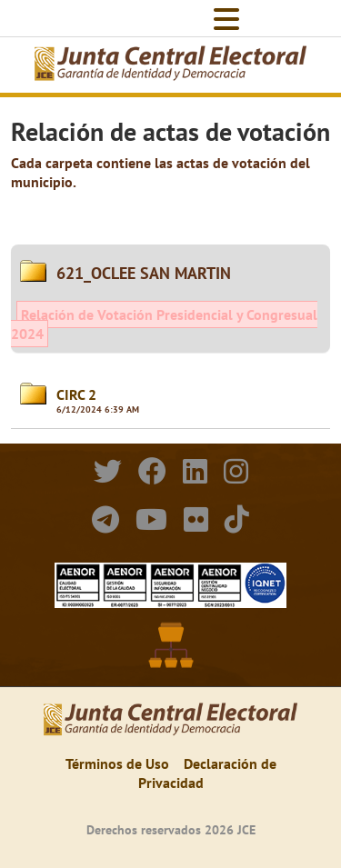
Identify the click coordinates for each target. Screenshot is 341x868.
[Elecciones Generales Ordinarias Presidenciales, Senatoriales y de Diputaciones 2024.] (171, 65)
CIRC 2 (76, 394)
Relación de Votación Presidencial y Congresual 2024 (164, 324)
